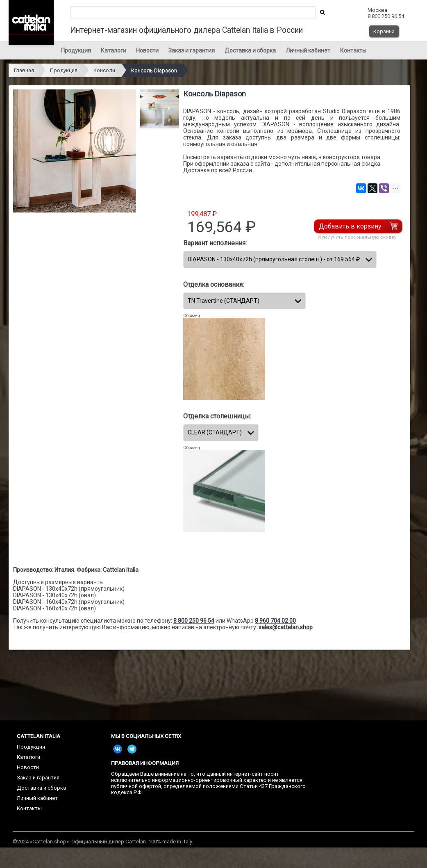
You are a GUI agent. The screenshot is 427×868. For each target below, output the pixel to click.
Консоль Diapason (154, 70)
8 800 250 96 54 (194, 621)
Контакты (353, 50)
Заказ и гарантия (192, 50)
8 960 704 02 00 (275, 621)
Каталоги (114, 50)
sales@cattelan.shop (286, 627)
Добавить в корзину (351, 226)
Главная (24, 70)
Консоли (104, 70)
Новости (147, 50)
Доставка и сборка (250, 50)
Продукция (76, 50)
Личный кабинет (308, 50)
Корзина (384, 31)
